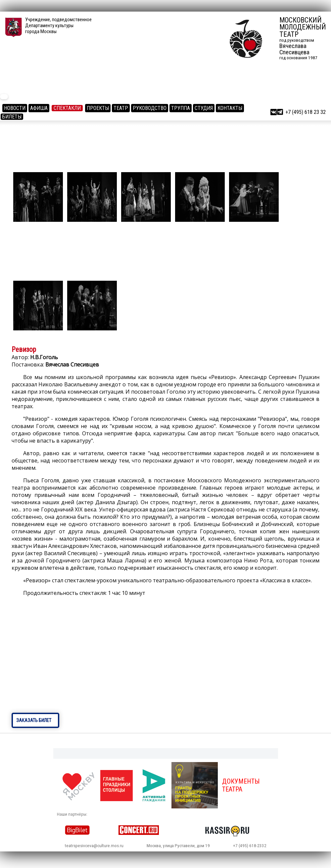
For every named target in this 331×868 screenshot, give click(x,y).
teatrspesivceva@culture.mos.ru (94, 846)
